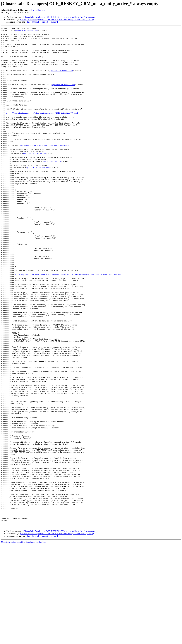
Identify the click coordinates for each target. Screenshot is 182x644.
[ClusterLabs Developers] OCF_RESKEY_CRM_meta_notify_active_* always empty (60, 17)
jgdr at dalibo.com (37, 10)
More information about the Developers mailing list (23, 642)
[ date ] (29, 22)
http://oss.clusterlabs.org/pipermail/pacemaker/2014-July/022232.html (42, 130)
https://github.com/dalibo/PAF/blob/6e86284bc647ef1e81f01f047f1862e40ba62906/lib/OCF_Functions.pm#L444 (68, 324)
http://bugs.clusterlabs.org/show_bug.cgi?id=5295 (44, 169)
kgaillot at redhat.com (26, 31)
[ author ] (54, 22)
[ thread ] (36, 22)
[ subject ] (45, 22)
